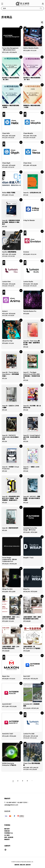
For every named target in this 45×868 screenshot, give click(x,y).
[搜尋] (41, 8)
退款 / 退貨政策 (9, 837)
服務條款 (17, 865)
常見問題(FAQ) (9, 833)
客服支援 (7, 831)
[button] (2, 4)
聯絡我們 (7, 839)
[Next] (32, 781)
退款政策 (28, 865)
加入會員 (7, 835)
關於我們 (7, 829)
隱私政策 (23, 865)
